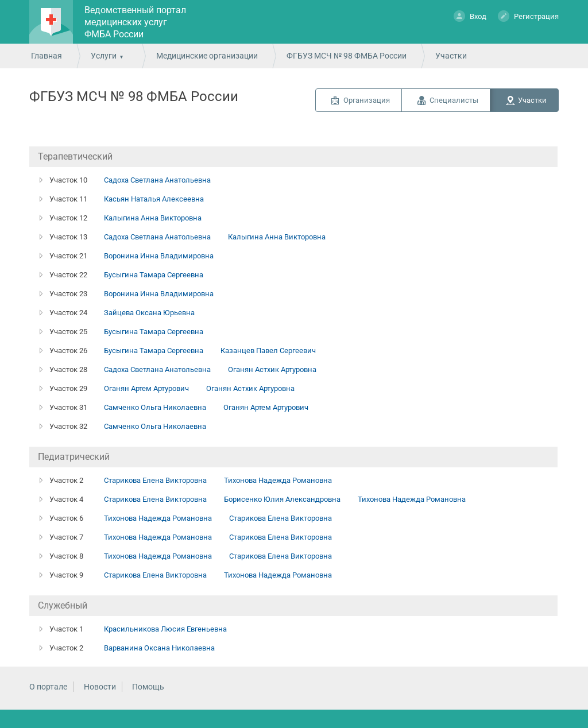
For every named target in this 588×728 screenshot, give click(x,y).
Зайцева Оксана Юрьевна (149, 313)
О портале (48, 687)
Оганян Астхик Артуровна (272, 369)
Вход (470, 16)
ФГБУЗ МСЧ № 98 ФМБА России (347, 56)
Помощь (148, 687)
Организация (367, 100)
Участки (532, 100)
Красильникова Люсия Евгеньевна (165, 629)
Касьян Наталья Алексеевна (154, 199)
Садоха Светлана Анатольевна (157, 180)
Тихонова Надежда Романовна (278, 480)
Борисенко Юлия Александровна (282, 499)
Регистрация (528, 16)
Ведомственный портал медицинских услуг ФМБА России (135, 22)
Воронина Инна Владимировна (159, 256)
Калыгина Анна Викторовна (153, 218)
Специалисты (454, 100)
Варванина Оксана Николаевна (159, 648)
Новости (100, 687)
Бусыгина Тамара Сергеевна (154, 275)
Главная (47, 56)
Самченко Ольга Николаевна (155, 407)
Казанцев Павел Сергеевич (268, 351)
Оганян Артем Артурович (146, 388)
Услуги (104, 56)
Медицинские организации (207, 56)
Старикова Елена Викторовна (155, 480)
